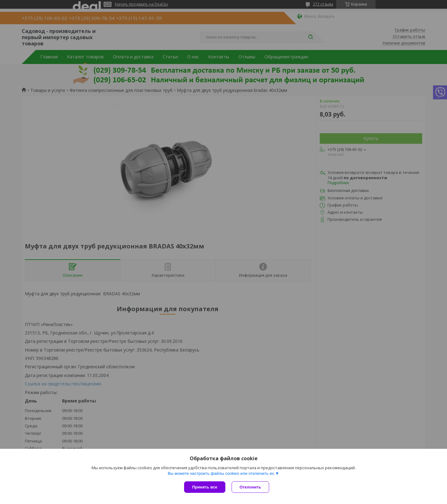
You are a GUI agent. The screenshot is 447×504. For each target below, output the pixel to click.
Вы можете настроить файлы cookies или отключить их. (221, 473)
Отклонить (250, 487)
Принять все (205, 487)
